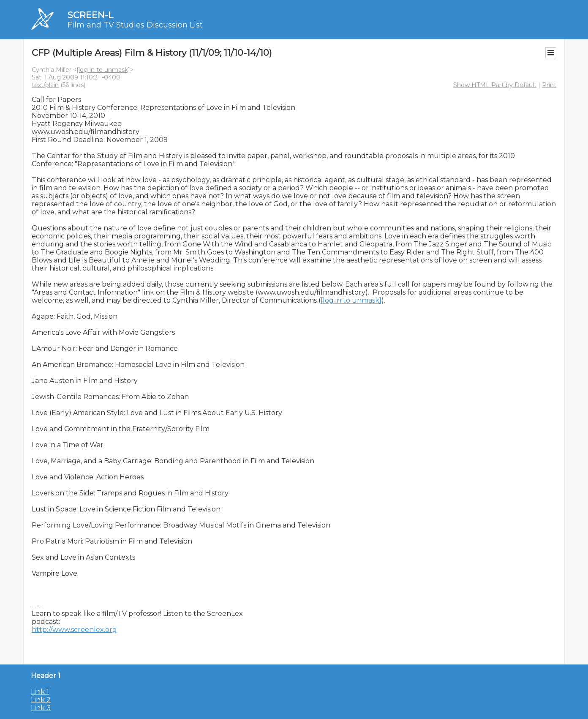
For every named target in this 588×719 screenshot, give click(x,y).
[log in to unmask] (103, 70)
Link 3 (41, 708)
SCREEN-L (90, 15)
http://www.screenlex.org (74, 630)
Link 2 (41, 700)
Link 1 (40, 692)
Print (549, 85)
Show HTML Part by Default (495, 85)
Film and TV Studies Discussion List (135, 25)
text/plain (45, 85)
